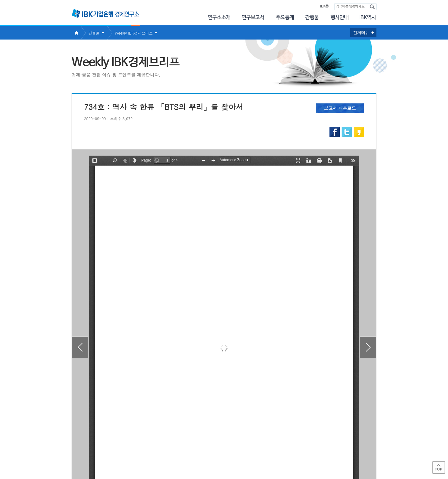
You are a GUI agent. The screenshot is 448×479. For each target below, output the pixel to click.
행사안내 (339, 17)
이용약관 (136, 454)
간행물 (312, 17)
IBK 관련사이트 (299, 452)
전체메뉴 (361, 33)
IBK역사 (368, 17)
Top (439, 467)
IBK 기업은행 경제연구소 (105, 13)
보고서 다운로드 (340, 108)
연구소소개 (219, 17)
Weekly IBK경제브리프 (134, 33)
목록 (224, 418)
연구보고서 (253, 17)
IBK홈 (324, 7)
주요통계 (285, 17)
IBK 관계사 (344, 452)
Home (76, 33)
